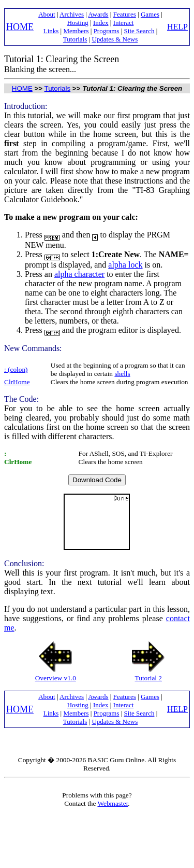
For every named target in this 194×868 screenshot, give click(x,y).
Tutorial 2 (148, 678)
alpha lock (125, 265)
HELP (177, 27)
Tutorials (75, 39)
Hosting (78, 23)
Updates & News (115, 39)
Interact (124, 23)
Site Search (139, 31)
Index (101, 23)
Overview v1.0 (56, 678)
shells (122, 374)
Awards (98, 14)
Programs (107, 31)
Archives (72, 14)
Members (76, 31)
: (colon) (16, 369)
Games (150, 14)
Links (51, 31)
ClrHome (17, 382)
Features (125, 14)
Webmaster (113, 803)
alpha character (79, 274)
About (47, 14)
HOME (20, 27)
